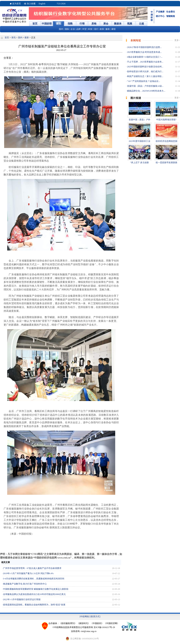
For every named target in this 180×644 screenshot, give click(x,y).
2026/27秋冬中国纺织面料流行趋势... (144, 47)
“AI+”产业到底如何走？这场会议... (143, 81)
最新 (27, 38)
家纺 (114, 29)
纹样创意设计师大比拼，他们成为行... (145, 71)
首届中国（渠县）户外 (139, 120)
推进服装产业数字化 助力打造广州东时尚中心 (25, 584)
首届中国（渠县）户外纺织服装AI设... (145, 86)
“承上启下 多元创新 (139, 163)
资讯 (13, 38)
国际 (67, 29)
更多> (177, 40)
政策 (102, 29)
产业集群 (160, 12)
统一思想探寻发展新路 (166, 163)
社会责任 (171, 12)
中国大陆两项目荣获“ (166, 120)
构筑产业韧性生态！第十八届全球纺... (145, 76)
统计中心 (160, 16)
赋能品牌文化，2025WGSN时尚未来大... (146, 91)
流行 (96, 29)
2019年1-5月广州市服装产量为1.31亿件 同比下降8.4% (28, 573)
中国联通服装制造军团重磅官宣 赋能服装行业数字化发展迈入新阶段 (36, 589)
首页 (7, 38)
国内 (61, 29)
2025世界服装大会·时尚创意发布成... (144, 52)
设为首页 (17, 4)
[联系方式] (95, 617)
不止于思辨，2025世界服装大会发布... (145, 62)
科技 (90, 29)
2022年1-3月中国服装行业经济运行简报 (22, 599)
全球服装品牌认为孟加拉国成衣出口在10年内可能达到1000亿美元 (34, 594)
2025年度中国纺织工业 (139, 141)
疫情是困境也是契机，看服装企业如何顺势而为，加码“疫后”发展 (34, 605)
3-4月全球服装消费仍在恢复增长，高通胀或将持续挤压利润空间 (34, 579)
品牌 (78, 29)
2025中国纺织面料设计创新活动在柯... (145, 67)
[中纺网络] (85, 617)
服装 (108, 29)
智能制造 (171, 16)
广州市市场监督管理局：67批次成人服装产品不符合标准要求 (32, 568)
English (42, 4)
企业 (73, 29)
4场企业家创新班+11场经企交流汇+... (144, 57)
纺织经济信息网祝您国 (166, 141)
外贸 (84, 29)
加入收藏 (31, 4)
